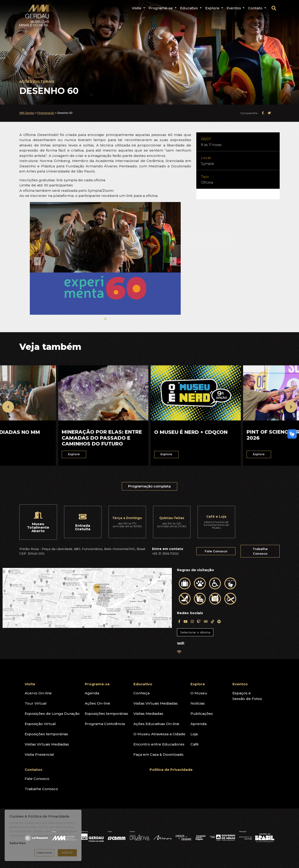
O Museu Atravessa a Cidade (159, 734)
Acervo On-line (38, 693)
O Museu (199, 693)
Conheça (141, 693)
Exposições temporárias (46, 734)
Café (195, 744)
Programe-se (97, 684)
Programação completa (150, 490)
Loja (194, 734)
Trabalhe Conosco (260, 551)
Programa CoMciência (105, 724)
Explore (198, 684)
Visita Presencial (39, 754)
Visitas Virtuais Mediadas (47, 744)
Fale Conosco (216, 551)
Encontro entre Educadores (159, 744)
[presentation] (8, 407)
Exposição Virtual (40, 724)
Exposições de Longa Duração (52, 714)
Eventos (240, 684)
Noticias (198, 703)
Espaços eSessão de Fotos (247, 696)
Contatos (34, 770)
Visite (30, 684)
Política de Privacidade (171, 770)
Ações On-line (97, 703)
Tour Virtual (36, 703)
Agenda (92, 693)
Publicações (202, 714)
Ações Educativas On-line (156, 724)
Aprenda (199, 724)
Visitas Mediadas (148, 714)
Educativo (143, 684)
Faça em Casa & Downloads (158, 754)
